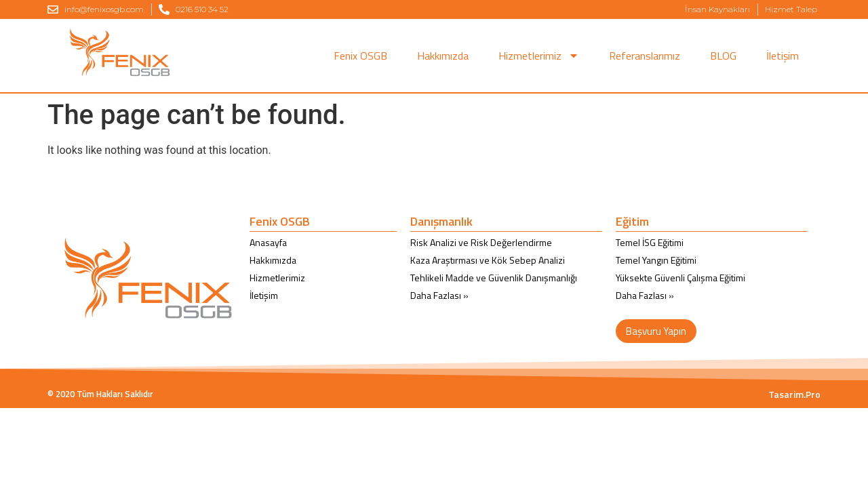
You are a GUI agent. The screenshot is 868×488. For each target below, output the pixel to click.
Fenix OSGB (360, 56)
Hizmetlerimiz (539, 56)
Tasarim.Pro (794, 394)
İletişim (783, 56)
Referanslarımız (645, 56)
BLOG (723, 56)
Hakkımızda (443, 56)
